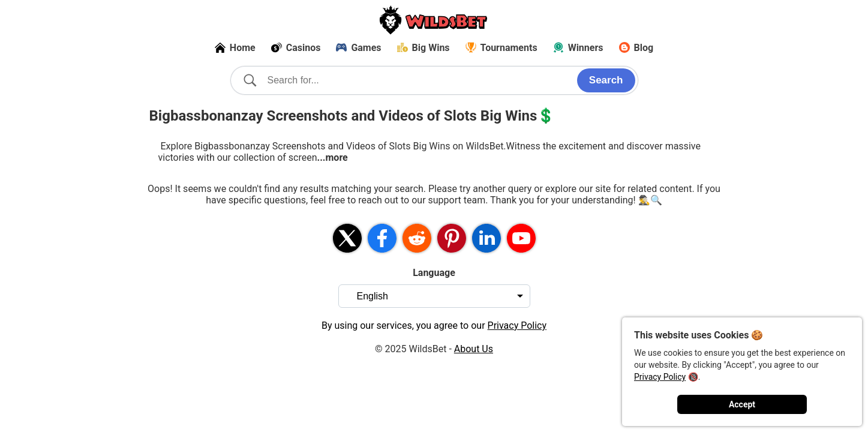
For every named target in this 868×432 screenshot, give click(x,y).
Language (434, 273)
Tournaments (501, 48)
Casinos (296, 48)
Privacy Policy (660, 377)
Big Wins (424, 48)
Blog (636, 48)
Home (235, 48)
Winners (578, 48)
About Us (474, 349)
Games (358, 48)
